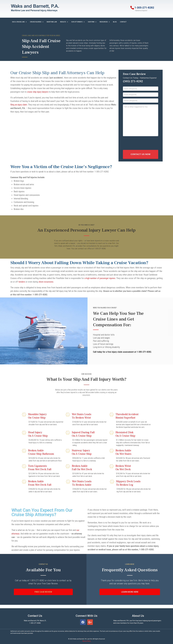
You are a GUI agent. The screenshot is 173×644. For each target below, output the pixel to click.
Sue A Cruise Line (19, 22)
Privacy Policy (86, 640)
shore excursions (46, 280)
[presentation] (137, 142)
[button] (43, 590)
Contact (123, 22)
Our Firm (92, 22)
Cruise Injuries (37, 22)
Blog (115, 22)
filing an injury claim (19, 105)
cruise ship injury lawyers (38, 92)
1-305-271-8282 (144, 8)
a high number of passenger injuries (100, 277)
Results (64, 22)
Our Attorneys (78, 22)
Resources (105, 22)
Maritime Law (52, 22)
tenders (22, 280)
